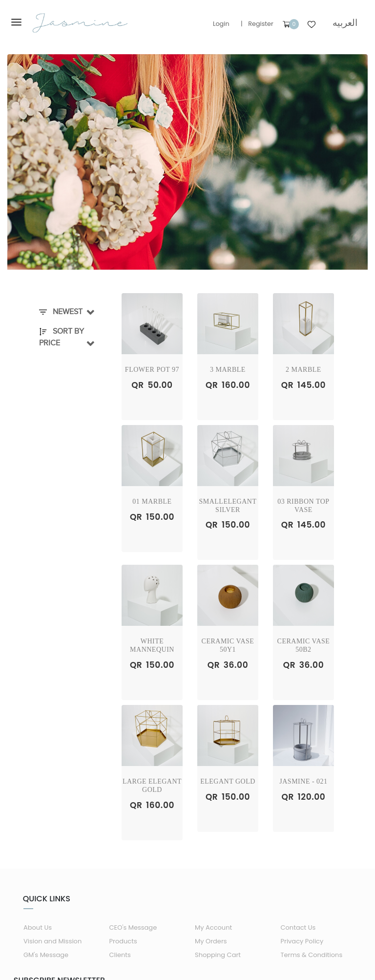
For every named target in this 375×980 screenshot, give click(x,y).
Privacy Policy (302, 941)
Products (123, 941)
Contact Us (298, 927)
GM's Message (46, 955)
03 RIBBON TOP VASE (303, 506)
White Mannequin (152, 645)
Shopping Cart (218, 955)
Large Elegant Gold (152, 786)
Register (261, 24)
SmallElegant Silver (228, 506)
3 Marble (228, 370)
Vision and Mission (52, 941)
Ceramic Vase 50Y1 (228, 645)
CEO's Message (133, 927)
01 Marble (152, 501)
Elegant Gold (228, 781)
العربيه (345, 23)
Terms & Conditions (312, 955)
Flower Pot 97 (152, 370)
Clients (120, 955)
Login (221, 24)
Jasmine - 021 (303, 781)
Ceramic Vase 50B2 (304, 645)
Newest (61, 312)
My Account (213, 927)
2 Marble (303, 370)
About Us (38, 927)
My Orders (211, 941)
